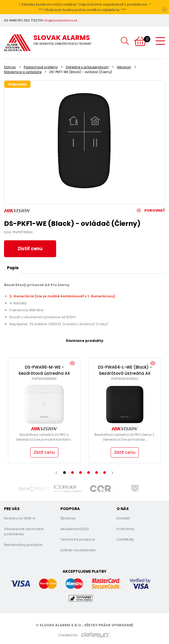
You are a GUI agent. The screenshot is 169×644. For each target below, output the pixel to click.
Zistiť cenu (30, 249)
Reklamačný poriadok (23, 545)
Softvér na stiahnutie (78, 550)
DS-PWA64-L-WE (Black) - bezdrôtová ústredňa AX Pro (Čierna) (125, 373)
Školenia (68, 518)
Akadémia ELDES (75, 529)
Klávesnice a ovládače (23, 72)
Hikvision (124, 67)
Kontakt (123, 518)
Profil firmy (126, 529)
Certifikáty (125, 539)
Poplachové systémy (41, 67)
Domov (10, 67)
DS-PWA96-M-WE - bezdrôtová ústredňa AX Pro (44, 373)
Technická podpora (78, 539)
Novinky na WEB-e (20, 518)
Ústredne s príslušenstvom (87, 67)
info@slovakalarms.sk (60, 20)
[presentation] (56, 473)
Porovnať (151, 210)
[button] (64, 473)
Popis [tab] (13, 268)
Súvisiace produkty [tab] (84, 341)
